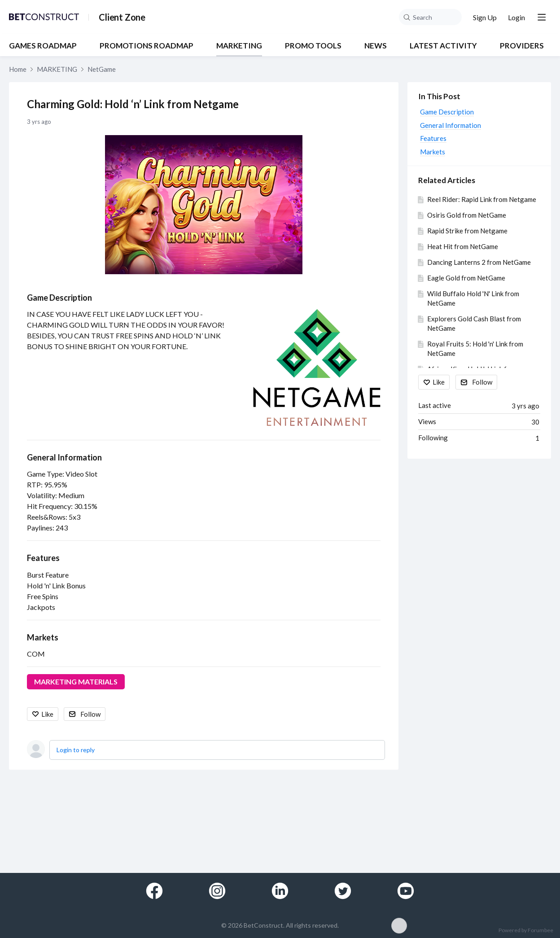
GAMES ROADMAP (43, 46)
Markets (43, 637)
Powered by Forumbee (526, 930)
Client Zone (122, 17)
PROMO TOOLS (313, 46)
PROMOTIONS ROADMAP (147, 46)
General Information (64, 457)
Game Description (59, 298)
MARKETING (239, 46)
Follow (90, 714)
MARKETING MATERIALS (76, 682)
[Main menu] (542, 17)
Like (47, 714)
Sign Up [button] (485, 17)
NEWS (376, 46)
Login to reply (76, 750)
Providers (522, 46)
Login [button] (516, 17)
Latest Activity (443, 46)
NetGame (102, 69)
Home (18, 69)
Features (43, 558)
